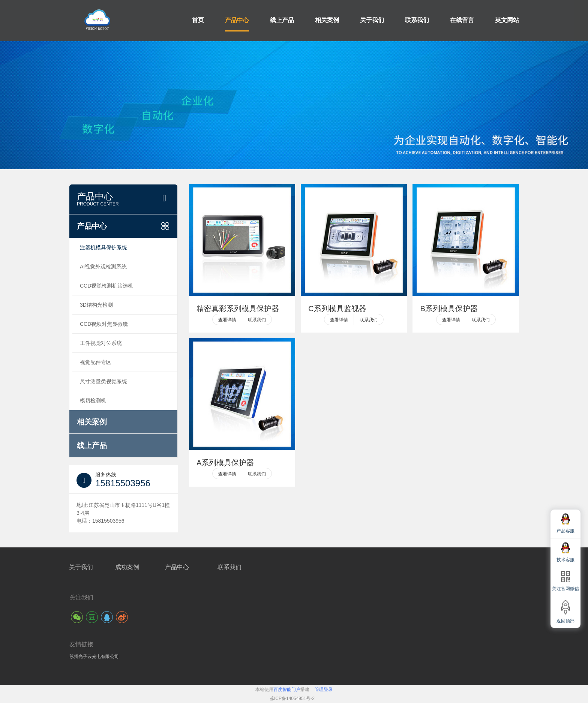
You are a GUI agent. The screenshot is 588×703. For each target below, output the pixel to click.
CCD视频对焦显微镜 (104, 324)
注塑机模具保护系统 (103, 247)
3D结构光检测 (96, 305)
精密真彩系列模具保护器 (238, 309)
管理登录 (324, 690)
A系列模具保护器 (225, 463)
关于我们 (372, 20)
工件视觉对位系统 (101, 343)
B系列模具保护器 (449, 309)
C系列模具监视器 (337, 309)
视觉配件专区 (96, 362)
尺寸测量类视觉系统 (103, 381)
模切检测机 (93, 400)
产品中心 (237, 20)
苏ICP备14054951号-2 (292, 699)
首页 (198, 20)
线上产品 (282, 20)
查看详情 (227, 320)
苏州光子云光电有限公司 (94, 657)
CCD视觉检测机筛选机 (106, 286)
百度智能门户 (287, 690)
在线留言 (462, 20)
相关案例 (327, 20)
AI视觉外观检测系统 (103, 267)
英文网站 (507, 20)
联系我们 (417, 20)
